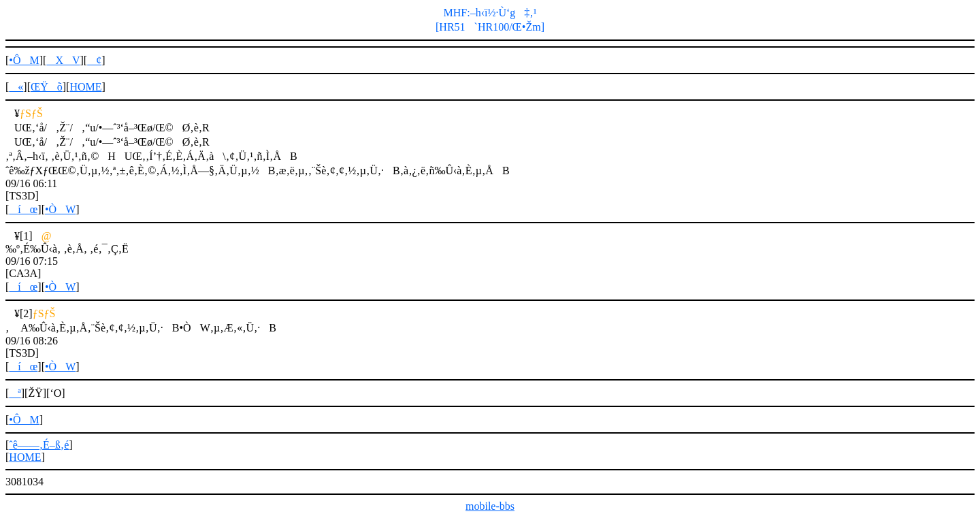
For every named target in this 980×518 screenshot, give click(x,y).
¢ (94, 60)
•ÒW (60, 209)
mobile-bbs (490, 506)
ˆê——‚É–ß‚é (39, 445)
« (16, 87)
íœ (23, 209)
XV (63, 60)
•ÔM (24, 60)
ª (15, 393)
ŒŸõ (47, 87)
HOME (85, 87)
